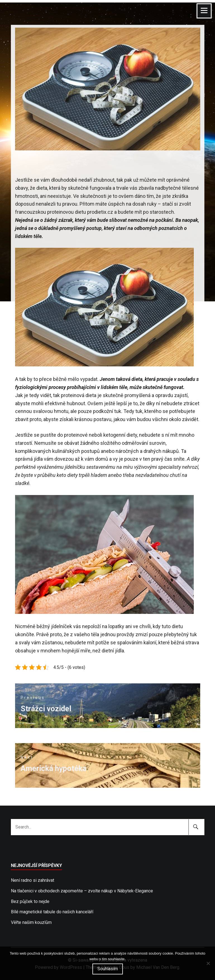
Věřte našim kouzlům (31, 922)
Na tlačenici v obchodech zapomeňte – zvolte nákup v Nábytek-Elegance (82, 891)
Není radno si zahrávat (33, 880)
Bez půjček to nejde (30, 901)
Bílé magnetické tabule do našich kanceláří (52, 912)
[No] (208, 963)
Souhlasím (108, 969)
